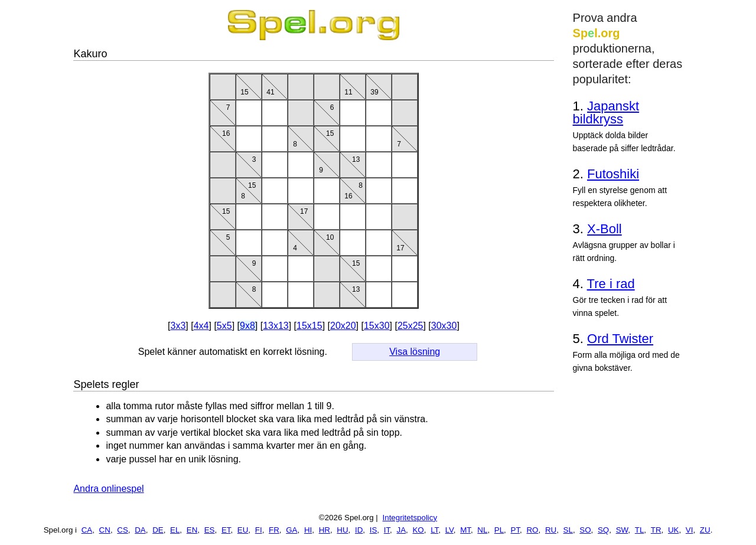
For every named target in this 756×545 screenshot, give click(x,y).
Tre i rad (611, 284)
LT (434, 530)
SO (585, 530)
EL (175, 530)
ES (210, 530)
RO (532, 530)
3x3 (178, 326)
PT (516, 530)
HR (325, 530)
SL (568, 530)
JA (402, 530)
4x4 (201, 326)
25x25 (410, 326)
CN (105, 530)
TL (640, 530)
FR (274, 530)
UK (674, 530)
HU (342, 530)
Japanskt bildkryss (606, 112)
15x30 (377, 326)
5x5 (224, 326)
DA (140, 530)
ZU (705, 530)
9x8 (247, 326)
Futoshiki (613, 174)
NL (482, 530)
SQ (603, 530)
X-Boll (605, 229)
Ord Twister (620, 339)
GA (291, 530)
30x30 (444, 326)
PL (499, 530)
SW (622, 530)
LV (449, 530)
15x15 (309, 326)
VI (690, 530)
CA (87, 530)
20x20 (343, 326)
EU (243, 530)
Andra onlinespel (108, 489)
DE (158, 530)
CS (123, 530)
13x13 (276, 326)
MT (465, 530)
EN (192, 530)
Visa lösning (415, 352)
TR (656, 530)
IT (387, 530)
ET (226, 530)
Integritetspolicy (410, 518)
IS (374, 530)
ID (359, 530)
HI (308, 530)
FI (259, 530)
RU (551, 530)
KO (418, 530)
